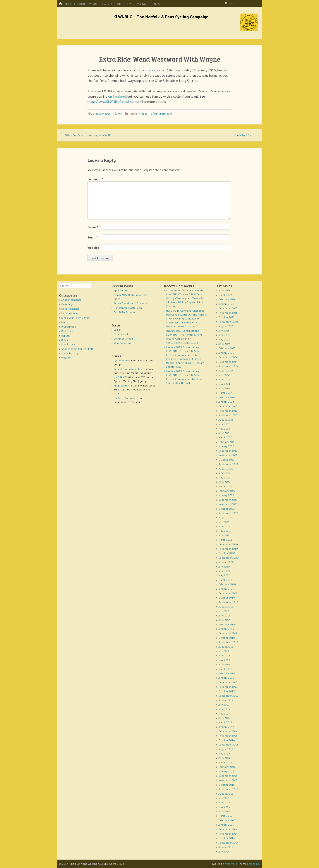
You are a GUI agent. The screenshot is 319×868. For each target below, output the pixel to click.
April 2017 (225, 718)
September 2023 (228, 415)
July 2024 (224, 375)
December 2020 (228, 544)
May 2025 (224, 339)
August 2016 (226, 749)
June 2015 (224, 802)
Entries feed (121, 334)
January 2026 (226, 304)
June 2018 (224, 655)
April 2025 (225, 344)
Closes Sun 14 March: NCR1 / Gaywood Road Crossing (186, 302)
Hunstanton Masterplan (128, 308)
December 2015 (228, 776)
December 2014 (228, 829)
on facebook (117, 96)
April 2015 (225, 811)
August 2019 (226, 607)
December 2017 (228, 682)
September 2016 (228, 745)
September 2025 (228, 322)
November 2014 (228, 834)
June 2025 (224, 335)
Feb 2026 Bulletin (124, 312)
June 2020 (224, 571)
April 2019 (225, 620)
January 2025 (226, 353)
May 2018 (224, 660)
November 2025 (228, 313)
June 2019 (224, 615)
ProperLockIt (69, 327)
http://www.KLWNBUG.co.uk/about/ (114, 102)
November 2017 (228, 687)
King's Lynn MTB (123, 386)
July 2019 (224, 611)
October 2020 (227, 553)
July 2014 (224, 852)
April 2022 (225, 482)
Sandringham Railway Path (77, 349)
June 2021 (224, 526)
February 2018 (227, 673)
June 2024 (224, 379)
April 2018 (225, 664)
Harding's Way (70, 313)
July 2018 (224, 651)
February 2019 (227, 624)
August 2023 (226, 420)
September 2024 (228, 366)
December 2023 (228, 406)
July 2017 (224, 705)
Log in (117, 330)
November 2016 (228, 736)
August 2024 (226, 370)
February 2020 (227, 584)
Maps (106, 4)
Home (69, 4)
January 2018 (226, 678)
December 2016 (228, 731)
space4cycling (136, 4)
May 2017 (224, 714)
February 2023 (227, 442)
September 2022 (228, 464)
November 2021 (228, 504)
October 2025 (227, 317)
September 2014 (228, 843)
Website (93, 248)
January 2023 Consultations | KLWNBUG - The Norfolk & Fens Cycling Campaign (184, 335)
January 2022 (226, 495)
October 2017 (227, 691)
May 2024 (224, 384)
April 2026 (225, 290)
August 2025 (226, 326)
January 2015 (226, 825)
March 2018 (225, 669)
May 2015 (224, 807)
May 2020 (224, 575)
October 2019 (227, 598)
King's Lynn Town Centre (75, 318)
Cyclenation (121, 360)
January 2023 (226, 446)
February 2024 (227, 397)
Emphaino (253, 864)
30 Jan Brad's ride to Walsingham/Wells (86, 135)
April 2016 (225, 758)
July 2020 (224, 567)
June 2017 (224, 709)
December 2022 (228, 451)
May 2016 (224, 753)
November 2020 (228, 549)
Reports (66, 336)
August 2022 (226, 469)
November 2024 (228, 362)
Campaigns (68, 304)
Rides (144, 114)
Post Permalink (163, 114)
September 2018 (228, 642)
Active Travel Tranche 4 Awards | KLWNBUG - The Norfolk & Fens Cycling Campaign (185, 294)
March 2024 (225, 393)
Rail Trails (67, 331)
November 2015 (228, 780)
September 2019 (228, 602)
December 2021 (228, 500)
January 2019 (226, 629)
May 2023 (224, 429)
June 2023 (224, 424)
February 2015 (227, 820)
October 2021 (227, 509)
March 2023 (225, 437)
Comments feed (123, 339)
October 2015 (227, 785)
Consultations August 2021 (182, 343)
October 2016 (227, 740)
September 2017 (228, 696)
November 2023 (228, 411)
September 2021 (228, 513)
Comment (95, 179)
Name (93, 227)
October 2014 (227, 838)
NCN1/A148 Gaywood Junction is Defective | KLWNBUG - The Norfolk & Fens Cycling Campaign (186, 315)
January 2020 (226, 589)
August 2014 (226, 847)
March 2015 (225, 816)
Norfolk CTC (121, 377)
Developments (70, 309)
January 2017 (226, 727)
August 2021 (226, 517)
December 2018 (228, 633)
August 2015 (226, 794)
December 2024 (228, 357)
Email (92, 237)
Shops (118, 4)
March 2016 (225, 762)
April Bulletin (121, 290)
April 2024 (225, 388)
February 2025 (227, 348)
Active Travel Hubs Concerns (131, 303)
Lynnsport (155, 70)
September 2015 (228, 789)
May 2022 (224, 477)
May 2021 (224, 531)
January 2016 (226, 771)
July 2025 (224, 330)
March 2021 (225, 540)
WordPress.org (122, 343)
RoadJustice (68, 344)
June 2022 (224, 473)
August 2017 (226, 700)
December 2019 (228, 593)
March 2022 (225, 486)
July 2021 (224, 522)
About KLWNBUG (87, 4)
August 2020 (226, 562)
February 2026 (227, 299)
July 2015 (224, 798)
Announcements (71, 300)
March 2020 (225, 580)
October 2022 (227, 460)
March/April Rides (246, 135)
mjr (120, 114)
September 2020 (228, 558)
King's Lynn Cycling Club (128, 369)
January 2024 (226, 402)
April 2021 (225, 535)
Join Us (155, 4)
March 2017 (225, 722)
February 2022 (227, 491)
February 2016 (227, 767)
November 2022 (228, 455)
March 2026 (225, 295)
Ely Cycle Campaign (125, 398)
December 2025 (228, 308)
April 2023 (225, 433)
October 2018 (227, 638)
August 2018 (226, 647)
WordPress (231, 864)
